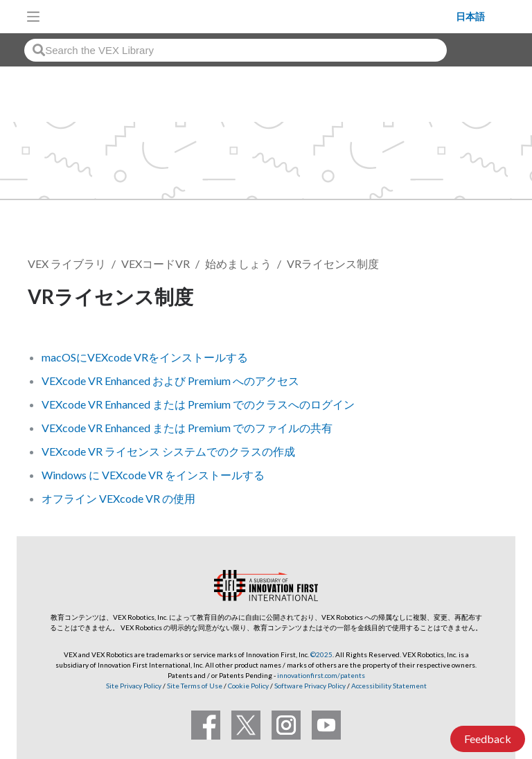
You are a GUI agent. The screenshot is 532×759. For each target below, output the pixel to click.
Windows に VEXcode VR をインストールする (153, 475)
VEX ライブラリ (67, 264)
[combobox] (236, 50)
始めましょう (238, 264)
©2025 (321, 654)
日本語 (470, 17)
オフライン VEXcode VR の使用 (118, 498)
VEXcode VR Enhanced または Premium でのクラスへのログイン (198, 404)
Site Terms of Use (194, 686)
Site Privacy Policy (134, 686)
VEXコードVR (156, 264)
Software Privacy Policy (310, 686)
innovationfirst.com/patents (321, 675)
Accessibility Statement (389, 686)
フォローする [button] (456, 299)
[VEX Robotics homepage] (251, 16)
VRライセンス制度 (333, 264)
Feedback (488, 739)
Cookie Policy (248, 686)
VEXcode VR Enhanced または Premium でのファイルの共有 (187, 428)
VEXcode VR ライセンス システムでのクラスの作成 (168, 451)
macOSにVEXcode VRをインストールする (145, 357)
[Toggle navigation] (33, 17)
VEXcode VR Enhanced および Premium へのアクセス (170, 381)
